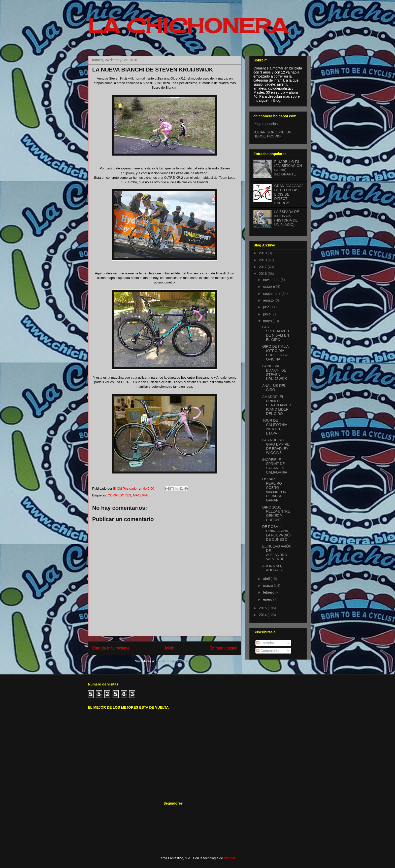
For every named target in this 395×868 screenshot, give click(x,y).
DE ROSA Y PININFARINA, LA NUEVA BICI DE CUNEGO (276, 533)
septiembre (272, 294)
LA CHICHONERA (188, 26)
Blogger (229, 858)
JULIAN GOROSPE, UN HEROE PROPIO (272, 134)
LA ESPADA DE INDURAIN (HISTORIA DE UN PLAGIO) (287, 218)
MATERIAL (141, 495)
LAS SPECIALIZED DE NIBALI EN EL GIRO (276, 333)
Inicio (170, 648)
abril (267, 579)
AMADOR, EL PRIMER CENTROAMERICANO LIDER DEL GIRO (277, 405)
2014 (263, 615)
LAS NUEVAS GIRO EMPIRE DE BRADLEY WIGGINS (276, 446)
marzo (268, 586)
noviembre (272, 280)
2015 (263, 608)
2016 (263, 274)
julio (267, 307)
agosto (269, 300)
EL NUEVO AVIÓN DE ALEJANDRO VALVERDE (277, 553)
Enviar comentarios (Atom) (175, 661)
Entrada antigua (223, 648)
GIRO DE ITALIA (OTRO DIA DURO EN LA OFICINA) (275, 353)
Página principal (266, 124)
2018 (263, 260)
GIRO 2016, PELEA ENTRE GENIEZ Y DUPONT (276, 514)
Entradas (266, 643)
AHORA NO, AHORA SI (272, 568)
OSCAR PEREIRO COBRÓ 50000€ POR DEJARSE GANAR (274, 490)
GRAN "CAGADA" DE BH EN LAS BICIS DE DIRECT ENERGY (289, 194)
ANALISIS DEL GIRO (274, 388)
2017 (263, 267)
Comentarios (268, 651)
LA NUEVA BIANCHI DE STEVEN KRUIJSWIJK (275, 372)
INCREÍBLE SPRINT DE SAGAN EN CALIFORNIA (275, 466)
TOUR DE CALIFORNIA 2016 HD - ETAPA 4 (275, 427)
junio (267, 314)
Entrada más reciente (111, 648)
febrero (269, 592)
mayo (268, 321)
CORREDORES (119, 495)
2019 (263, 253)
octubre (269, 286)
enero (268, 599)
